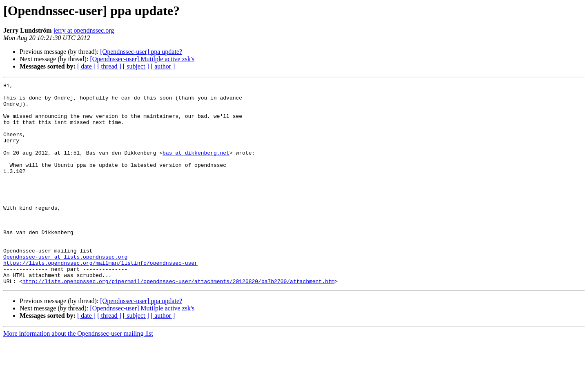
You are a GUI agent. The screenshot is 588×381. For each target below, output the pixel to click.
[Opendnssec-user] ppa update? (141, 52)
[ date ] (86, 66)
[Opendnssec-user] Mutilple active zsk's (142, 59)
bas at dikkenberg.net (196, 167)
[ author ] (163, 66)
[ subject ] (136, 66)
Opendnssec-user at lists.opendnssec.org (65, 292)
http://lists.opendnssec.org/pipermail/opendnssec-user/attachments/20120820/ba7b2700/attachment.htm (178, 321)
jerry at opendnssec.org (84, 30)
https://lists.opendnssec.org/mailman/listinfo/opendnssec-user (100, 299)
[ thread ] (109, 66)
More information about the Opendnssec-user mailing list (78, 374)
